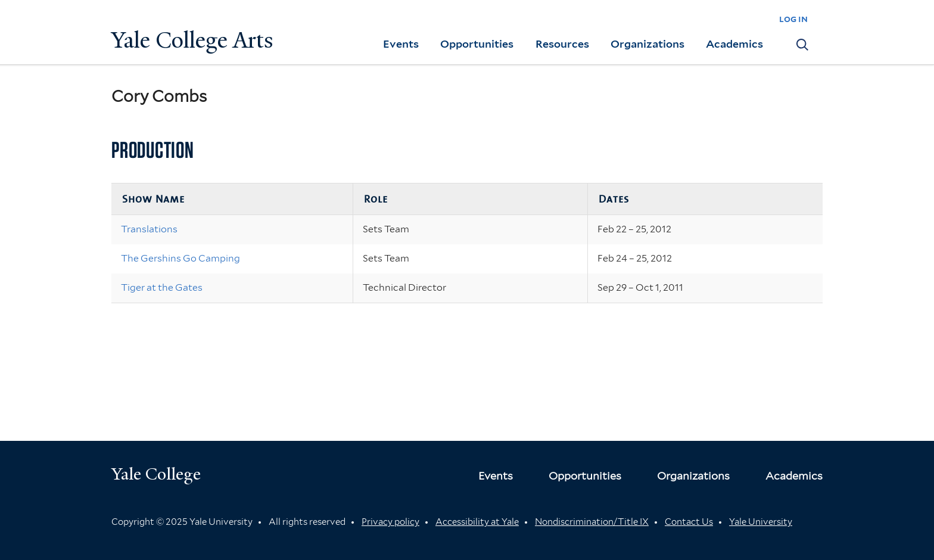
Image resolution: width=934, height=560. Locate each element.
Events (401, 44)
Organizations (647, 44)
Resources (562, 44)
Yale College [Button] (156, 474)
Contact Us (689, 522)
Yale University (761, 522)
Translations (149, 229)
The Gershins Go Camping (180, 258)
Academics (734, 44)
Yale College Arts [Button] (192, 40)
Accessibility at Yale (477, 522)
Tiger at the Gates (162, 287)
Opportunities (477, 44)
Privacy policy (390, 522)
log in (793, 19)
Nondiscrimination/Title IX (592, 522)
